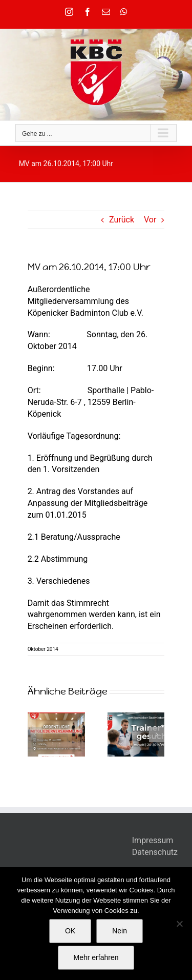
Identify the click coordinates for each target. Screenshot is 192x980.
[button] (35, 734)
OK (70, 931)
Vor (150, 220)
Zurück (122, 220)
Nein (120, 931)
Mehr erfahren (96, 957)
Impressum (153, 840)
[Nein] (179, 924)
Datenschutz (155, 852)
